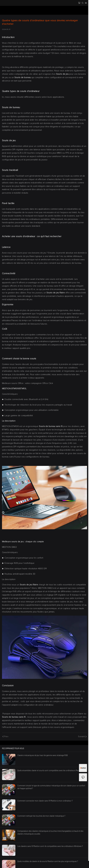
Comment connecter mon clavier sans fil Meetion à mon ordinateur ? (45, 801)
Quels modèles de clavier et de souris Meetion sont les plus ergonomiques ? (48, 861)
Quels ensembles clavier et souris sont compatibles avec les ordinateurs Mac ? (49, 770)
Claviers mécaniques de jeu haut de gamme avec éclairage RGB (43, 755)
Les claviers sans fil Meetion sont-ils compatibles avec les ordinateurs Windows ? (50, 846)
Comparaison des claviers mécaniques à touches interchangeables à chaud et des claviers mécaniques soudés (50, 832)
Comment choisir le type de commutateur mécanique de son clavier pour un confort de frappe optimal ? (51, 787)
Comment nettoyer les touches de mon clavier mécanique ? (41, 816)
